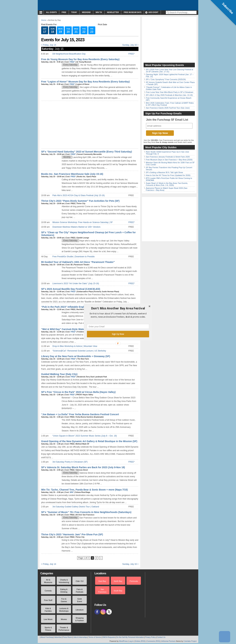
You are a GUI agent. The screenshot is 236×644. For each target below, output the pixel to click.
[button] (118, 308)
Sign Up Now (118, 334)
